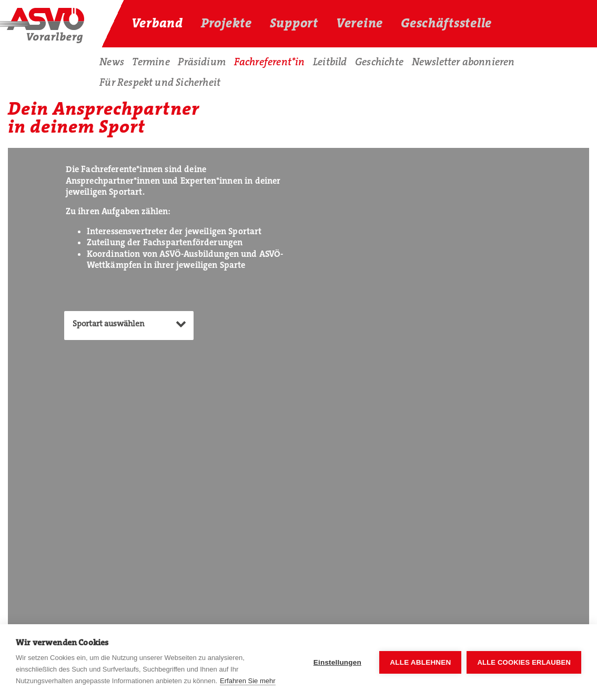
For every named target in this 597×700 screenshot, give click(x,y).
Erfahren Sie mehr (248, 681)
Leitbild (330, 62)
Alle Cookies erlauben (524, 662)
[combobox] (129, 326)
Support (294, 23)
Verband (157, 23)
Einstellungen (337, 662)
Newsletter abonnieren (463, 62)
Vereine (360, 23)
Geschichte (379, 62)
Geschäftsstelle (446, 23)
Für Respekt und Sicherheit (160, 82)
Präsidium (202, 62)
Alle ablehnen (420, 662)
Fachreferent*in (270, 62)
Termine (151, 62)
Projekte (226, 23)
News (112, 62)
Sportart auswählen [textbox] (109, 324)
